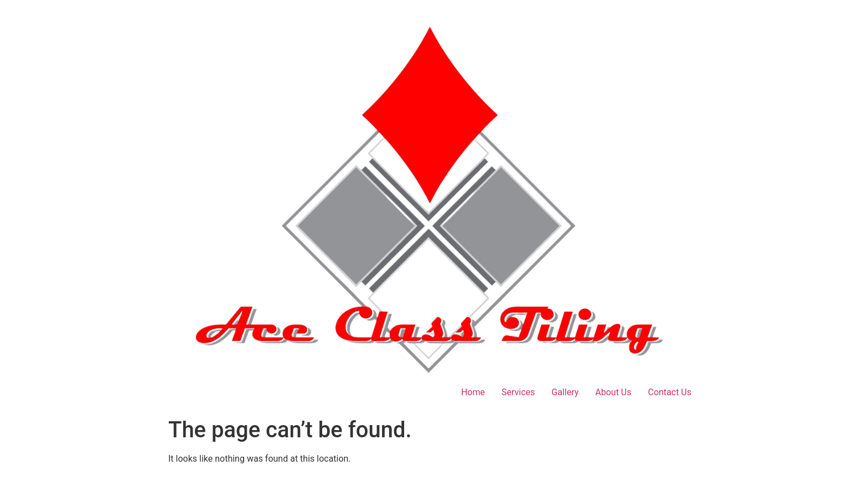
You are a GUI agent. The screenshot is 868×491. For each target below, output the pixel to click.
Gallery (565, 392)
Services (518, 392)
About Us (613, 392)
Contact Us (670, 392)
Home (473, 392)
